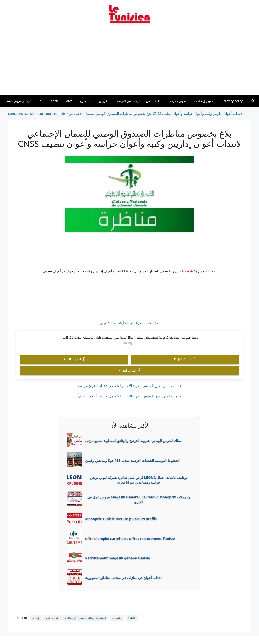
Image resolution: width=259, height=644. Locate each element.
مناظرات (191, 271)
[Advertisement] (129, 61)
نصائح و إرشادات (205, 101)
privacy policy (233, 101)
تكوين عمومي (177, 101)
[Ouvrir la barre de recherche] (253, 101)
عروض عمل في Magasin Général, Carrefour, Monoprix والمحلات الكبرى (139, 500)
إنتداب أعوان (52, 618)
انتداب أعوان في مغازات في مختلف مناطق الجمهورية (123, 578)
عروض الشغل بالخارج (94, 101)
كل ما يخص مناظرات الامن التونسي (138, 101)
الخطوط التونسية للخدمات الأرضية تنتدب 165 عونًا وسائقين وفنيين (132, 460)
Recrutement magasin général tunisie (118, 558)
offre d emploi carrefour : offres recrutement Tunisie (130, 539)
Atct (69, 101)
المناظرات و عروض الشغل (26, 101)
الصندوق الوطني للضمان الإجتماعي (86, 618)
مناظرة (132, 618)
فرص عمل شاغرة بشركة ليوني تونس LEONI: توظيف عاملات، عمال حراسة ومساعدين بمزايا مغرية (139, 480)
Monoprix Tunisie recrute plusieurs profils (121, 519)
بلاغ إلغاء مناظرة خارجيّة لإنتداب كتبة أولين (129, 323)
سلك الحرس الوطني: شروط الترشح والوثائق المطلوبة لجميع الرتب (133, 441)
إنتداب (35, 618)
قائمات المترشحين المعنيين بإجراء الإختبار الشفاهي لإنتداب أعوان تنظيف (129, 396)
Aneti (55, 101)
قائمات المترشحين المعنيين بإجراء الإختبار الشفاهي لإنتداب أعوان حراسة (129, 386)
